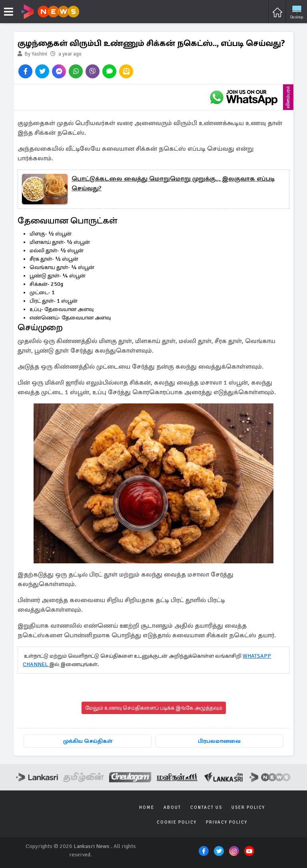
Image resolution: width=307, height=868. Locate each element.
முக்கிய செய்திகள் (88, 741)
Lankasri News (92, 846)
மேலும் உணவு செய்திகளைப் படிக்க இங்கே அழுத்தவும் (154, 708)
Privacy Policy (227, 822)
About (172, 807)
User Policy (248, 807)
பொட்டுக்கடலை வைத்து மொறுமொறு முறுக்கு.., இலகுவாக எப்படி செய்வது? (173, 184)
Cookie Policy (177, 822)
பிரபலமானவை (219, 741)
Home (147, 807)
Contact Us (206, 807)
